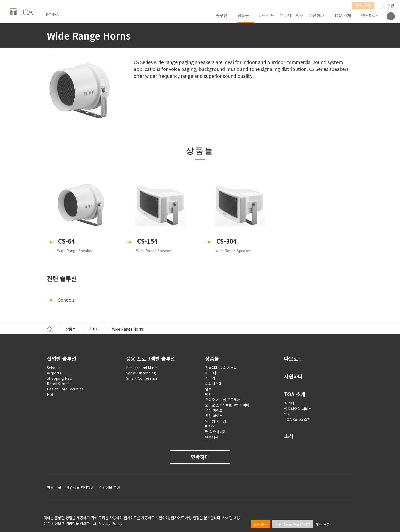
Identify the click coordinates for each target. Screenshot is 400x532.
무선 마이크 (214, 410)
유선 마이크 (214, 416)
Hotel (52, 394)
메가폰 (210, 426)
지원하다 (293, 376)
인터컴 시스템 (216, 421)
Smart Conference (142, 378)
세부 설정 (322, 524)
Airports (54, 373)
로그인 (389, 5)
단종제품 (212, 437)
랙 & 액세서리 (216, 432)
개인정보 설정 (109, 487)
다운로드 (267, 15)
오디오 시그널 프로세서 (223, 400)
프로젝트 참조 (292, 15)
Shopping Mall (59, 378)
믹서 (208, 394)
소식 (289, 436)
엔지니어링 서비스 (298, 409)
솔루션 (222, 15)
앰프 (208, 389)
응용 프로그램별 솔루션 (151, 358)
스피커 (94, 329)
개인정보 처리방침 (80, 487)
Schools (54, 368)
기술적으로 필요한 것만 (293, 524)
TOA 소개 (343, 15)
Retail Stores (58, 384)
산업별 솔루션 (61, 358)
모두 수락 (260, 524)
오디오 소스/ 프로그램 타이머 (227, 405)
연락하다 (369, 15)
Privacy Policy (110, 523)
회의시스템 (213, 384)
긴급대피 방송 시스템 (221, 368)
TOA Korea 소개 (297, 419)
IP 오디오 (212, 373)
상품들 (243, 15)
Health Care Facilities (65, 389)
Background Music (142, 368)
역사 (287, 414)
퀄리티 (289, 403)
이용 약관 (54, 487)
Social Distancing (141, 373)
